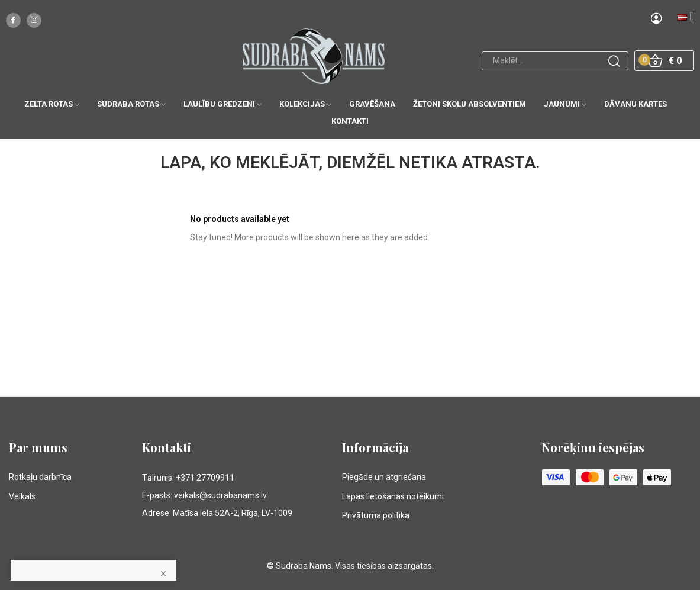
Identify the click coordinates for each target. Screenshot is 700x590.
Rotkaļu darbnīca (40, 477)
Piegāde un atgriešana (384, 477)
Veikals (22, 496)
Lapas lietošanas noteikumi (393, 496)
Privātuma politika (376, 515)
